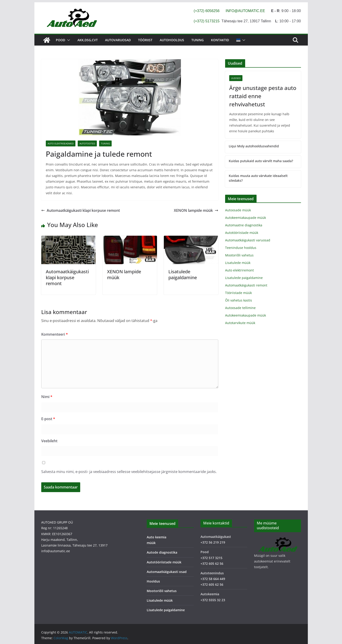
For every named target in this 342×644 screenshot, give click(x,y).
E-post (48, 419)
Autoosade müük (238, 210)
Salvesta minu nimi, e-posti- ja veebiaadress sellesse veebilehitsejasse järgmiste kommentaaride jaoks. (129, 472)
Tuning (198, 40)
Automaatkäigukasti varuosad (248, 240)
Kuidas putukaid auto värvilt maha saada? (261, 161)
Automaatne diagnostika (244, 225)
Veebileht (49, 441)
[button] (68, 40)
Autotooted (87, 143)
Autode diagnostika (162, 552)
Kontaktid (220, 40)
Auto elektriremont (239, 270)
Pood (60, 40)
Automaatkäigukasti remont (246, 285)
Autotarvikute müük (240, 323)
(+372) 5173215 (207, 21)
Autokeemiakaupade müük (246, 218)
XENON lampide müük (196, 210)
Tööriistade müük (238, 293)
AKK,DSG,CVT (88, 40)
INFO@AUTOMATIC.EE (245, 11)
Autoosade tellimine (240, 308)
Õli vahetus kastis (239, 300)
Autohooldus (172, 40)
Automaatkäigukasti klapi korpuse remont (81, 210)
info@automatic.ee (56, 551)
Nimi (47, 397)
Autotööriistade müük (242, 233)
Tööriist (145, 40)
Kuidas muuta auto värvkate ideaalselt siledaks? (258, 178)
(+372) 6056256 (207, 11)
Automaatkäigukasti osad (167, 572)
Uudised (236, 78)
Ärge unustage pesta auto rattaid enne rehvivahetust (263, 96)
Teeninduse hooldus (241, 248)
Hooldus (153, 581)
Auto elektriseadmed (61, 143)
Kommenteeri (55, 334)
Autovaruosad (118, 40)
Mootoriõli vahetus (239, 255)
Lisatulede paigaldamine (183, 275)
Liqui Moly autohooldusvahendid (254, 146)
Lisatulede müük (238, 263)
